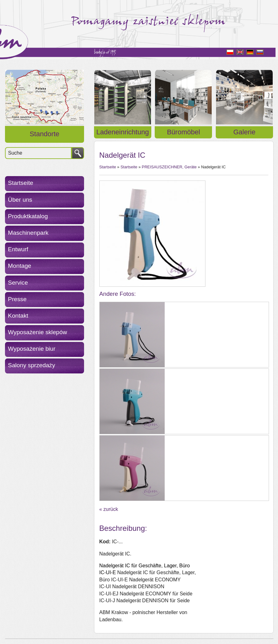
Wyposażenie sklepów (38, 332)
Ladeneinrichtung (123, 132)
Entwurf (18, 249)
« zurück (109, 509)
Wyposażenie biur (32, 349)
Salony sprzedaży (32, 365)
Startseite (21, 183)
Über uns (20, 200)
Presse (17, 299)
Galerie (244, 132)
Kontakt (18, 316)
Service (18, 283)
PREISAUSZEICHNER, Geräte (169, 167)
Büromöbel (183, 132)
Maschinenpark (28, 233)
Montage (20, 266)
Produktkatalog (28, 216)
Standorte (44, 134)
